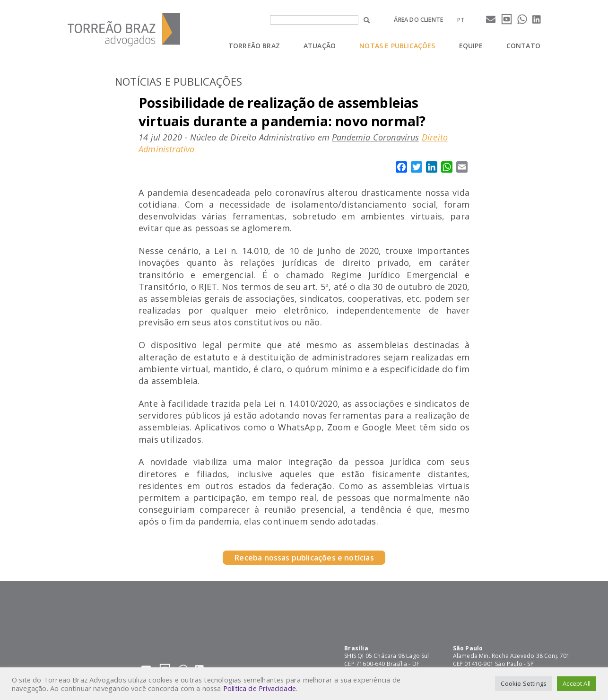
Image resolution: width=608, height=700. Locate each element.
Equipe (471, 46)
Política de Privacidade (260, 688)
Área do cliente (418, 20)
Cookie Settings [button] (524, 683)
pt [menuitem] (461, 20)
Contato (523, 46)
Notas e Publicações (397, 46)
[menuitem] (461, 20)
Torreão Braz (254, 46)
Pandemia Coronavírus (376, 137)
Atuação (320, 46)
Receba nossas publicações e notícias (304, 558)
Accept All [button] (577, 683)
